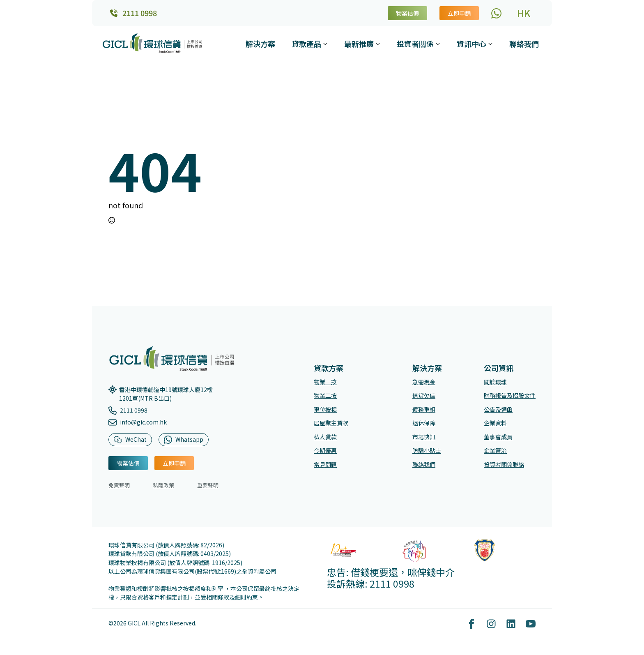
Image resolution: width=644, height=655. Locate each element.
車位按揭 (325, 414)
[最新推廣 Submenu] (379, 44)
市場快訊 (424, 441)
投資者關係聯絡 (504, 469)
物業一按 (325, 386)
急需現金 (424, 386)
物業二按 (325, 400)
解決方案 (260, 44)
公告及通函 (498, 414)
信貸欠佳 (424, 400)
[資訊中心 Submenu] (491, 44)
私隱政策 (163, 490)
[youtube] (531, 628)
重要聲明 (208, 490)
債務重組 (424, 414)
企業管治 (495, 455)
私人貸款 (325, 441)
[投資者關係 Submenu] (439, 44)
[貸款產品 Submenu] (326, 44)
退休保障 (424, 427)
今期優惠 (325, 455)
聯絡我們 (524, 44)
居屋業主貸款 (331, 427)
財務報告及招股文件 (510, 400)
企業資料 (495, 427)
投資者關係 (415, 44)
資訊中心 (471, 44)
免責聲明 (119, 490)
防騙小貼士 (427, 455)
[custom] (496, 13)
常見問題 (325, 469)
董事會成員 (498, 441)
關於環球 (495, 386)
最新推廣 (359, 44)
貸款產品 (306, 44)
